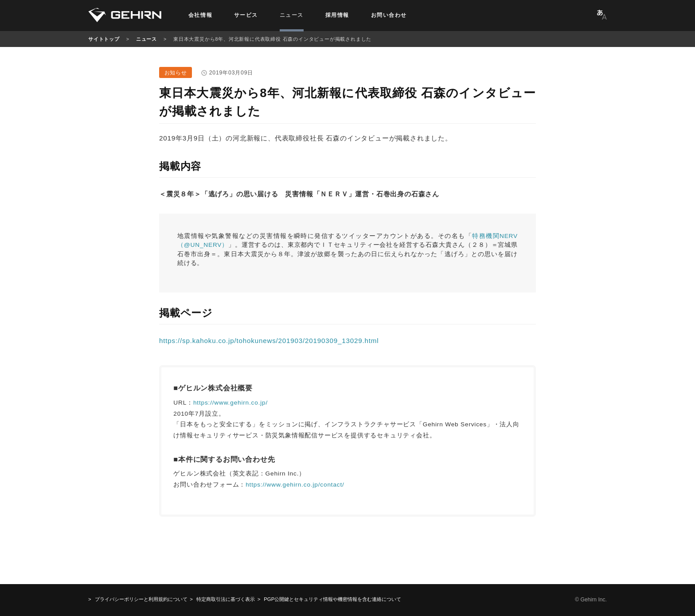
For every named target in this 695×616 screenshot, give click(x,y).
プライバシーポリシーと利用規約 (141, 599)
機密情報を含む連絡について (332, 599)
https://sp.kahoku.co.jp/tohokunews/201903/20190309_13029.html (269, 341)
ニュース (146, 39)
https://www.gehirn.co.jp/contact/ (295, 485)
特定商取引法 (226, 599)
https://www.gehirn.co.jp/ (230, 403)
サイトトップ (104, 39)
